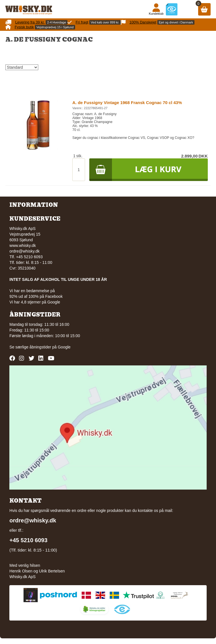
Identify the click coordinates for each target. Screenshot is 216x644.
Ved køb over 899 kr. (105, 22)
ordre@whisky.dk (25, 251)
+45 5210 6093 (28, 540)
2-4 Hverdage (57, 22)
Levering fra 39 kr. (30, 22)
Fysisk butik (24, 27)
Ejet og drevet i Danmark (176, 22)
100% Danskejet (143, 22)
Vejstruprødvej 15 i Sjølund (55, 27)
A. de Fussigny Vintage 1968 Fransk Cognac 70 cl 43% (127, 103)
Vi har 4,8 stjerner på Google (35, 302)
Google (64, 347)
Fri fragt (82, 22)
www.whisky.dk (23, 245)
